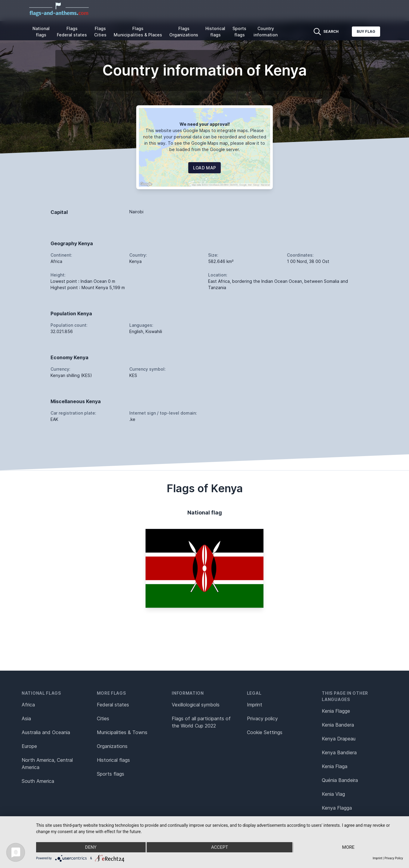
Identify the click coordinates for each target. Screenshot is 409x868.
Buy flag (366, 31)
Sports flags (239, 32)
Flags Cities (100, 32)
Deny (91, 847)
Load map (205, 168)
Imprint (255, 705)
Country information (266, 32)
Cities (103, 718)
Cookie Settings (265, 732)
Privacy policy (262, 718)
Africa (28, 705)
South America (38, 781)
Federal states (113, 705)
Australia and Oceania (46, 732)
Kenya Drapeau (339, 739)
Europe (29, 746)
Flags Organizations (184, 32)
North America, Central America (47, 764)
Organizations (112, 746)
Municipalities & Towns (122, 732)
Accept (220, 847)
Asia (26, 718)
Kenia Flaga (335, 766)
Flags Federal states (72, 32)
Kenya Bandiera (339, 752)
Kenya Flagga (337, 808)
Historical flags (215, 32)
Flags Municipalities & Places (138, 32)
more (348, 847)
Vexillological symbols (196, 705)
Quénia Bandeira (340, 780)
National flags (41, 32)
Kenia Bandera (338, 725)
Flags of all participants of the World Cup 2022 (201, 722)
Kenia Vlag (333, 794)
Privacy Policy (394, 858)
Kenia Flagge (336, 711)
